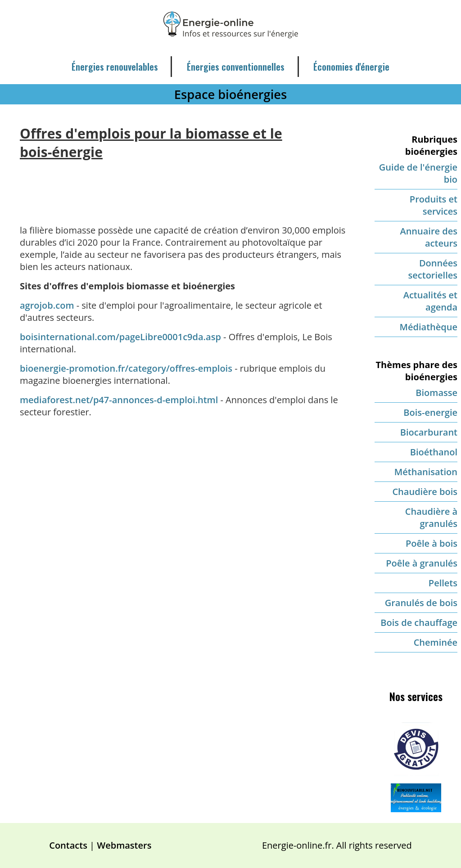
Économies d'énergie (351, 67)
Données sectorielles (433, 269)
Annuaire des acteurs (429, 237)
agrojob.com (47, 305)
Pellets (443, 583)
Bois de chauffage (419, 623)
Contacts (68, 845)
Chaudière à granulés (431, 517)
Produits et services (434, 205)
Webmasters (124, 845)
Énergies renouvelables (115, 67)
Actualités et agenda (430, 301)
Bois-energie (430, 412)
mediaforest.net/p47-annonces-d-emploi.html (119, 400)
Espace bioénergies (230, 94)
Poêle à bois (432, 543)
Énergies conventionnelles (236, 67)
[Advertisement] (185, 185)
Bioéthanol (434, 452)
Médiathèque (429, 327)
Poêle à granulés (422, 563)
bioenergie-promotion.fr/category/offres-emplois (127, 368)
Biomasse (436, 393)
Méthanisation (426, 472)
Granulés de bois (421, 603)
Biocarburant (429, 432)
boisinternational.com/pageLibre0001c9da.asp (120, 337)
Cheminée (436, 642)
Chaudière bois (425, 492)
